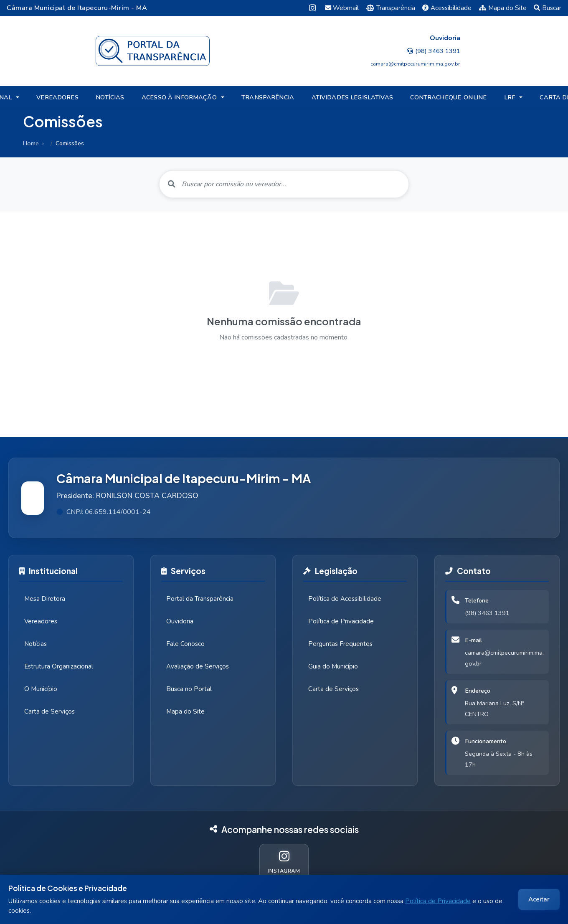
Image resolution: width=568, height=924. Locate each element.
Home (31, 143)
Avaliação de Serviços (198, 666)
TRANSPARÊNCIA (268, 97)
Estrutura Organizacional (59, 666)
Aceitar (539, 899)
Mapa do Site (503, 8)
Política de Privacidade (438, 901)
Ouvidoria (180, 621)
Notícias (35, 644)
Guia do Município (333, 666)
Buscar (548, 8)
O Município (41, 689)
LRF (510, 97)
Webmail (342, 8)
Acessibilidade (447, 8)
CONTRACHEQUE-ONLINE (448, 97)
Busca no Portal (189, 689)
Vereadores (41, 621)
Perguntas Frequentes (340, 644)
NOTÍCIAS (110, 97)
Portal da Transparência (200, 599)
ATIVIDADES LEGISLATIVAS (352, 97)
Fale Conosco (185, 644)
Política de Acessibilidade (345, 599)
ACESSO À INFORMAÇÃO (179, 97)
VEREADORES (57, 97)
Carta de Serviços (49, 711)
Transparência (391, 8)
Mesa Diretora (45, 599)
